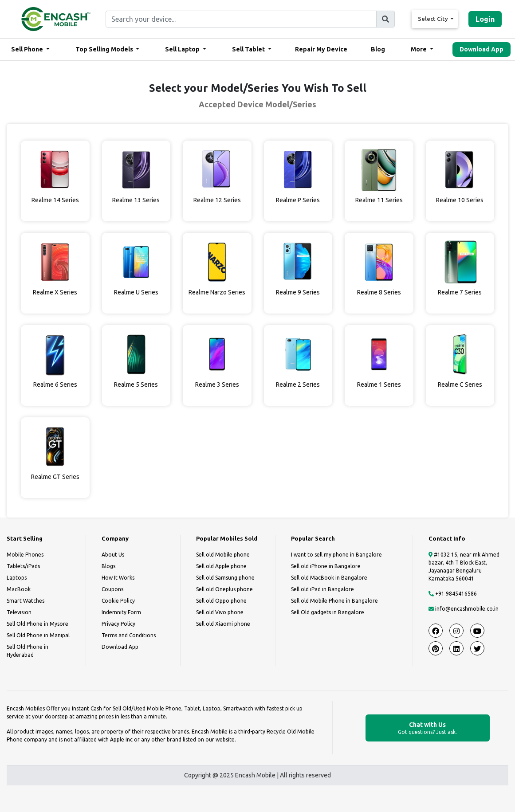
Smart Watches (26, 601)
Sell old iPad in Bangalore (322, 589)
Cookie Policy (118, 601)
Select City (434, 19)
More (419, 49)
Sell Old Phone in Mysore (37, 624)
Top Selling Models (105, 49)
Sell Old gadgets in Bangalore (328, 612)
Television (19, 612)
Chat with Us (428, 728)
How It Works (118, 578)
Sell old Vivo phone (220, 612)
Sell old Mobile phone (223, 555)
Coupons (112, 589)
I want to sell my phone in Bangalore (336, 555)
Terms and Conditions (129, 635)
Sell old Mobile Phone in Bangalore (334, 601)
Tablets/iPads (23, 566)
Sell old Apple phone (221, 566)
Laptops (17, 578)
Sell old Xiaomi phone (223, 624)
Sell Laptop (183, 49)
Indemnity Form (121, 612)
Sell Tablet (249, 49)
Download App (482, 49)
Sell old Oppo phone (221, 601)
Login (485, 19)
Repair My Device (321, 49)
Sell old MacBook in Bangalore (329, 578)
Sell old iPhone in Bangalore (326, 566)
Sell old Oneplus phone (224, 589)
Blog (378, 49)
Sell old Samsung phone (225, 578)
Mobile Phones (25, 555)
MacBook (19, 589)
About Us (113, 555)
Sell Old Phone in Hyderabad (28, 651)
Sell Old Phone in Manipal (38, 635)
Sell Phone (28, 49)
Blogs (108, 566)
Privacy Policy (118, 624)
